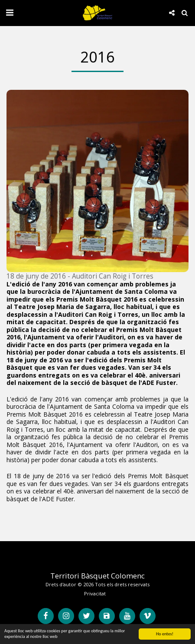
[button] (10, 12)
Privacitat (95, 593)
